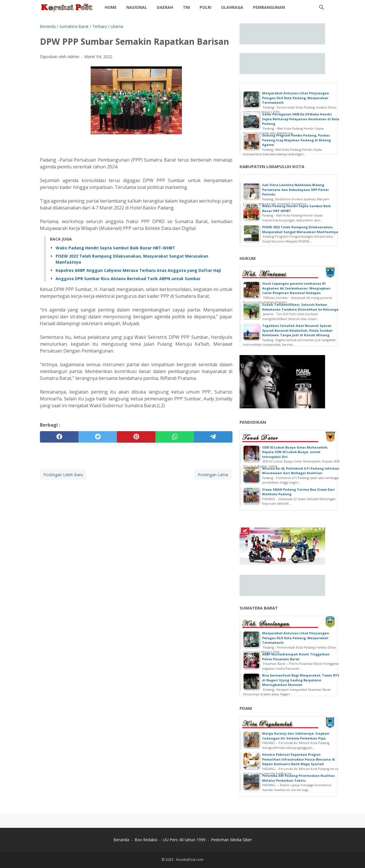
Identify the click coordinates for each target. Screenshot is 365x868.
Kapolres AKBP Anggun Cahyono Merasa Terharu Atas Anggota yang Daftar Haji (138, 270)
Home (111, 7)
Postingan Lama (213, 475)
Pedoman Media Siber (231, 840)
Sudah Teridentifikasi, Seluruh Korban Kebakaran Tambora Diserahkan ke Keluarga (300, 307)
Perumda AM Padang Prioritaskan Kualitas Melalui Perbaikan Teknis (298, 778)
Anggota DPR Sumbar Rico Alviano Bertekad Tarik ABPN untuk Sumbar (128, 279)
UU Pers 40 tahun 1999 (184, 840)
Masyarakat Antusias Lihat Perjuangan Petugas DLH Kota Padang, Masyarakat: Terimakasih (296, 98)
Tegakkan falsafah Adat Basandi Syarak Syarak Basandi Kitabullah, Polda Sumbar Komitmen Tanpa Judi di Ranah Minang (297, 330)
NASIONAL (137, 7)
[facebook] (59, 437)
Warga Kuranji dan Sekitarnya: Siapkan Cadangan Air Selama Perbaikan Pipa (296, 736)
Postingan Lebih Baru (63, 475)
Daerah (165, 7)
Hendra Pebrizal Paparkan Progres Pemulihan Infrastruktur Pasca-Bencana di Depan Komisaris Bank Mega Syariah (299, 759)
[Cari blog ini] (322, 7)
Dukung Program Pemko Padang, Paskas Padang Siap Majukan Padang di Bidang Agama (296, 140)
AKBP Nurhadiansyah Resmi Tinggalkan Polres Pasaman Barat (296, 657)
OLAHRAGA (232, 7)
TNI (186, 7)
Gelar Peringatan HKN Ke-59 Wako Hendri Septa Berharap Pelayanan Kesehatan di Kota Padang (301, 119)
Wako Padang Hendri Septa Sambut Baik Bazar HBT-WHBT (115, 248)
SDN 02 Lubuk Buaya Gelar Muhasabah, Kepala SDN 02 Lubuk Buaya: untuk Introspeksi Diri (295, 452)
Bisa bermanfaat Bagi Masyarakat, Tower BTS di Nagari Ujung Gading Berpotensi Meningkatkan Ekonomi (301, 680)
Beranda (121, 840)
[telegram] (213, 437)
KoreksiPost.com (190, 860)
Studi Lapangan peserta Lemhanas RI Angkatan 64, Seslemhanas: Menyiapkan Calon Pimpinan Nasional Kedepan (296, 288)
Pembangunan (269, 7)
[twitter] (98, 437)
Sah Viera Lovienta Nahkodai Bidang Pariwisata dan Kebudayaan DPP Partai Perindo (295, 190)
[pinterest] (136, 437)
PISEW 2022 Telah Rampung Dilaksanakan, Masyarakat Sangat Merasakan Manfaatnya (300, 229)
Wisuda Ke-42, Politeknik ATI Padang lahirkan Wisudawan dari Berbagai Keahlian (301, 471)
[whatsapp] (175, 437)
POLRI (205, 7)
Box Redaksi (146, 840)
